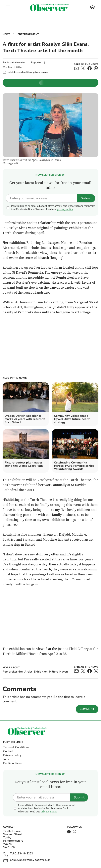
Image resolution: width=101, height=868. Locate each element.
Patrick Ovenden (16, 63)
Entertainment (28, 34)
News (6, 34)
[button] (8, 7)
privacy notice (65, 209)
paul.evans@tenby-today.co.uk (30, 860)
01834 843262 (24, 854)
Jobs (6, 759)
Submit (86, 198)
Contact (8, 751)
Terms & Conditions (16, 747)
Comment (87, 709)
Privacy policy (12, 755)
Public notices (12, 763)
